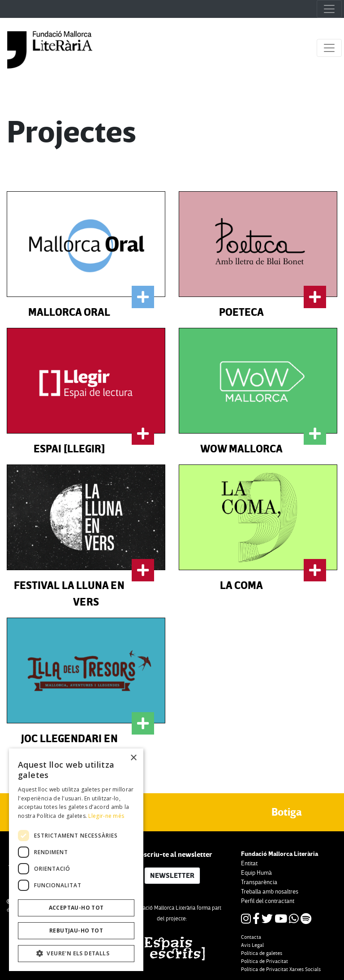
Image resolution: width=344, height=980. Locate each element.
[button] (76, 954)
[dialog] (76, 860)
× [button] (133, 758)
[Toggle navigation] (329, 9)
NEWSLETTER (172, 876)
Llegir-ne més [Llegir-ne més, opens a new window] (106, 816)
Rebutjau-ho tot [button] (76, 931)
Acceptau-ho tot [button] (76, 908)
